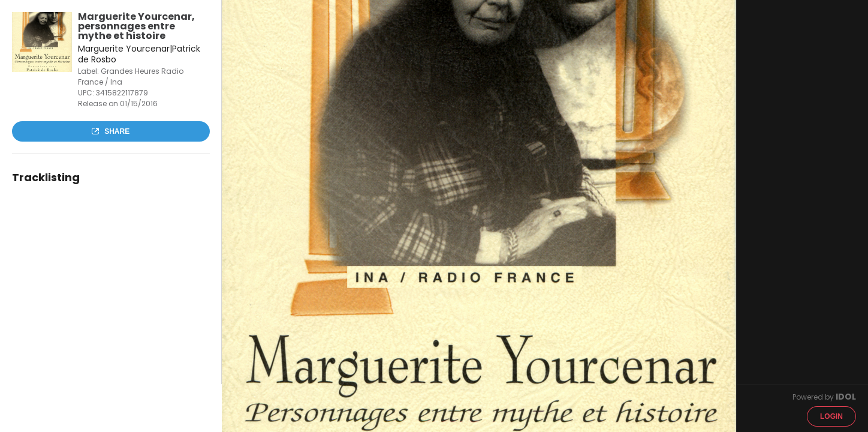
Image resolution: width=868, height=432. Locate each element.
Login (831, 416)
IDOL (846, 397)
